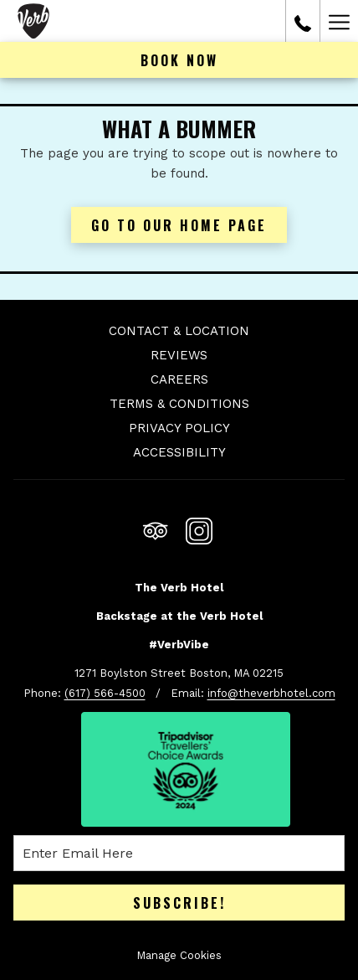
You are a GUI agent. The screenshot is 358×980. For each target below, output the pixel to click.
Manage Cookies (179, 955)
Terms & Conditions (179, 404)
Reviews (179, 355)
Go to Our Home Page (179, 225)
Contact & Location (179, 331)
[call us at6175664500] (303, 21)
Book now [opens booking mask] (179, 60)
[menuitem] (179, 333)
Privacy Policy (179, 428)
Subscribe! (179, 903)
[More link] (339, 21)
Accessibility (179, 452)
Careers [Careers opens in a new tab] (179, 379)
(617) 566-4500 (105, 693)
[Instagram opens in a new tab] (199, 528)
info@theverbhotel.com (271, 693)
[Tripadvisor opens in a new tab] (156, 528)
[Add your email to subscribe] (179, 853)
